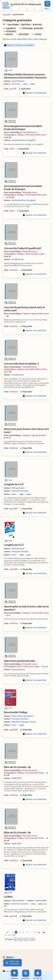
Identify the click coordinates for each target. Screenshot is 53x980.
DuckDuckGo (12, 965)
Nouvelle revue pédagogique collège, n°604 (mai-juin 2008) (24, 253)
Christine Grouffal (20, 719)
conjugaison (11, 28)
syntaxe (38, 34)
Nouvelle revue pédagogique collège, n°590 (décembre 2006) (25, 368)
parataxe (9, 34)
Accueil (6, 14)
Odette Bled (41, 901)
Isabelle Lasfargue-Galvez (24, 722)
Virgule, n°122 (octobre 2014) (36, 613)
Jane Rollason (18, 81)
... (31, 932)
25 (16, 939)
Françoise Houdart (20, 491)
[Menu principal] (47, 5)
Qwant (9, 957)
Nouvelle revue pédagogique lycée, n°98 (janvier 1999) (22, 665)
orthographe (11, 31)
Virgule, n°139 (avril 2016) (34, 435)
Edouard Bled (18, 901)
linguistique (26, 24)
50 (21, 939)
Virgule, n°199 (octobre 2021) (36, 314)
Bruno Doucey (18, 669)
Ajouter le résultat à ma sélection (20, 45)
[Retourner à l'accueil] (6, 5)
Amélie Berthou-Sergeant (24, 140)
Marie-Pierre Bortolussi (22, 716)
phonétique (24, 34)
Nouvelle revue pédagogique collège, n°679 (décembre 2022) (25, 133)
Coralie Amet (18, 259)
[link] (7, 932)
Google (9, 961)
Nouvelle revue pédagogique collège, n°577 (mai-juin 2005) (24, 771)
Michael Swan (18, 488)
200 (32, 939)
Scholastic (16, 84)
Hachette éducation (20, 904)
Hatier (14, 494)
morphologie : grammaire (32, 28)
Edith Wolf (16, 778)
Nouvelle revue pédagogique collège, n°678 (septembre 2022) (25, 194)
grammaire (37, 24)
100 (26, 939)
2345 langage (13, 24)
